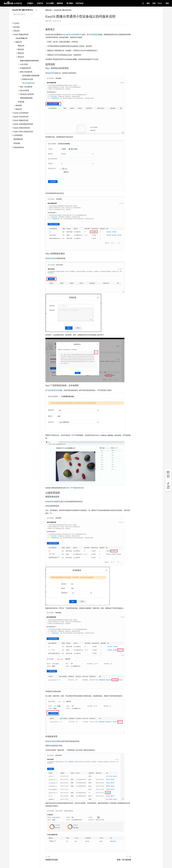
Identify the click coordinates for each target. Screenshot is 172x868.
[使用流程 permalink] (44, 64)
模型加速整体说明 (26, 98)
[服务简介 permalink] (44, 29)
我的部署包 (51, 73)
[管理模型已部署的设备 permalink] (44, 692)
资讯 (148, 3)
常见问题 (21, 102)
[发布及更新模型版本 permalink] (44, 506)
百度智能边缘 (95, 34)
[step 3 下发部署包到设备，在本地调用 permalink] (44, 386)
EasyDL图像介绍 (22, 38)
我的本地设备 (52, 258)
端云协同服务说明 (29, 83)
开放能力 (30, 3)
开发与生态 (80, 3)
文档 (154, 3)
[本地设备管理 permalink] (44, 736)
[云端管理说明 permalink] (44, 493)
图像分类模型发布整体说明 (29, 61)
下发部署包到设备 (53, 390)
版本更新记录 (18, 139)
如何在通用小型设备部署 (31, 76)
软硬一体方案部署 (124, 860)
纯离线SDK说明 (52, 860)
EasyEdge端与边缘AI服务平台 (72, 34)
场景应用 (60, 3)
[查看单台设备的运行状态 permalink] (44, 746)
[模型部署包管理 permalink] (44, 497)
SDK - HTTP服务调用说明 (75, 488)
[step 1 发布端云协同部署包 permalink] (44, 68)
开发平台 (40, 3)
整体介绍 (21, 46)
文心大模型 (50, 3)
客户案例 (70, 3)
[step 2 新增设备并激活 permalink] (44, 254)
